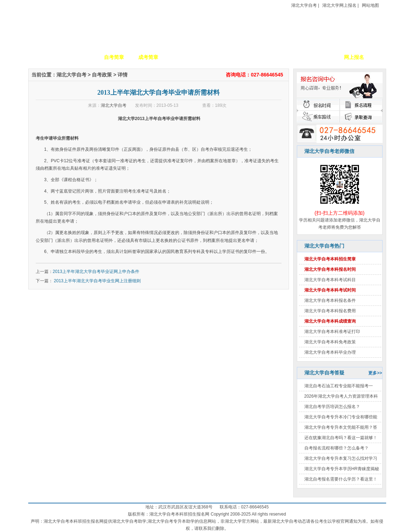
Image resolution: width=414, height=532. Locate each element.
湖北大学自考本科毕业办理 (330, 352)
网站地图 (370, 5)
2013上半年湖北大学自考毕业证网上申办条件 (96, 272)
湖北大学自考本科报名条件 (330, 300)
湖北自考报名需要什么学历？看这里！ (341, 479)
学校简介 (80, 57)
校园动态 (217, 57)
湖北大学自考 (304, 5)
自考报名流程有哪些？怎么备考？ (336, 448)
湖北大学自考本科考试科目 (330, 280)
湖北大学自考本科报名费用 (330, 311)
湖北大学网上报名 (339, 5)
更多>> (375, 373)
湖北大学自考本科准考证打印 (332, 332)
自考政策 (251, 57)
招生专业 (183, 57)
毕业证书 (320, 57)
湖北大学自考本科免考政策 (330, 342)
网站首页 (45, 57)
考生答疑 (285, 57)
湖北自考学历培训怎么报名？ (332, 407)
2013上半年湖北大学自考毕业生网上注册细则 (97, 281)
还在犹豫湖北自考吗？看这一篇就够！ (341, 438)
